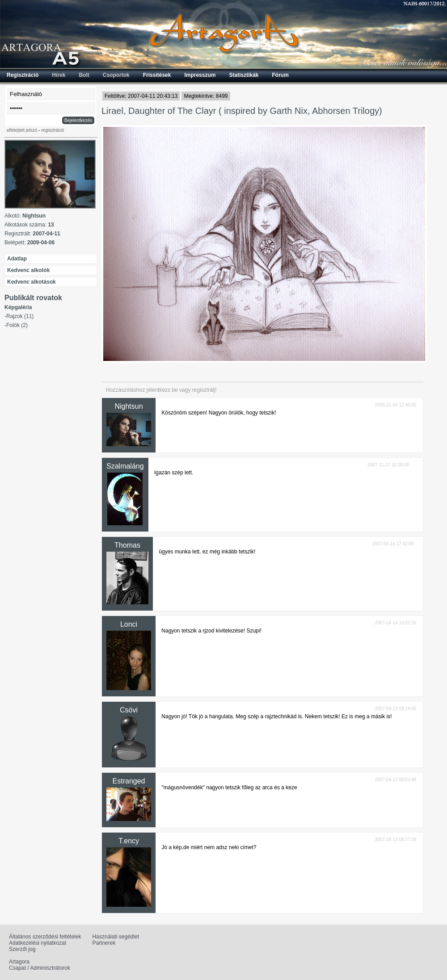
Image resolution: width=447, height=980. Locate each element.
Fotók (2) (17, 325)
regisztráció (53, 130)
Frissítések (157, 75)
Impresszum (200, 75)
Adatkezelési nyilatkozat (38, 943)
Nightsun (129, 406)
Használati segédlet (116, 937)
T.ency (129, 841)
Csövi (129, 710)
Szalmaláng (125, 466)
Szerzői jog (22, 949)
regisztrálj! (205, 390)
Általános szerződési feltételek (45, 937)
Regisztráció (23, 75)
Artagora (19, 962)
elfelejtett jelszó (22, 130)
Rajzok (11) (20, 316)
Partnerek (104, 943)
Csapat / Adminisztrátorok (40, 968)
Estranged (129, 781)
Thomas (127, 545)
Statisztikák (244, 75)
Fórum (280, 75)
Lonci (129, 624)
